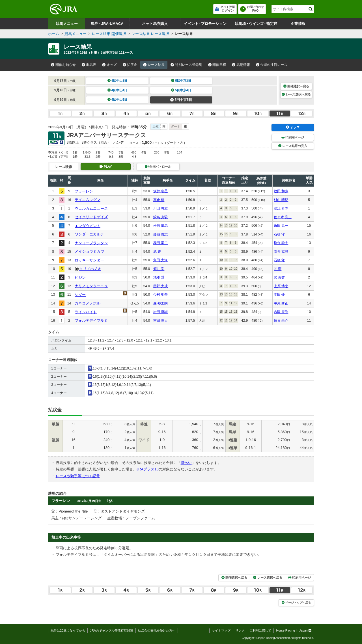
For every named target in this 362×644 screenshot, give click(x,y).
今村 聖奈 (160, 295)
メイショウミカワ (89, 251)
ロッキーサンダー (89, 260)
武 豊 (157, 252)
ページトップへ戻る (296, 603)
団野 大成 (160, 286)
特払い (186, 463)
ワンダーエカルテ (89, 234)
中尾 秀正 (281, 303)
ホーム (54, 34)
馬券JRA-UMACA (107, 24)
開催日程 (217, 65)
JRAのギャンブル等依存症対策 (112, 630)
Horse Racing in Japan (294, 630)
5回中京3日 (181, 81)
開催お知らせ (63, 65)
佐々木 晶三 (283, 217)
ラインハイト (86, 312)
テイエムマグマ (88, 200)
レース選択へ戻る (296, 94)
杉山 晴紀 (281, 200)
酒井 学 (159, 269)
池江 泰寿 (281, 208)
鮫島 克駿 (160, 217)
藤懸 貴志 (160, 234)
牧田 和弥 (281, 191)
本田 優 (279, 295)
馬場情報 (241, 65)
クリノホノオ (90, 269)
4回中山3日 (118, 81)
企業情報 (298, 24)
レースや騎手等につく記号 (78, 476)
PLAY (106, 167)
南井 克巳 (281, 252)
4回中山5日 (118, 100)
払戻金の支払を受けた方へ (157, 630)
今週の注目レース (272, 65)
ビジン (80, 277)
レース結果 (154, 65)
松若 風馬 (160, 226)
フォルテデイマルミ (91, 320)
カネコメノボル (88, 303)
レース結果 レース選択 (150, 34)
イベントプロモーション (205, 24)
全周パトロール (158, 167)
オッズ (109, 65)
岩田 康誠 (160, 312)
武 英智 (279, 277)
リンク (240, 630)
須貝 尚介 (281, 321)
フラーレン (84, 191)
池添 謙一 (160, 277)
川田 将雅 (160, 208)
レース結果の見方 (293, 146)
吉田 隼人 (160, 321)
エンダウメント (88, 226)
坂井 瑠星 (160, 191)
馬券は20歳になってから (68, 630)
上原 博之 (281, 286)
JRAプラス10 (148, 469)
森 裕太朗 (160, 303)
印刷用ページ (293, 137)
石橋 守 (279, 234)
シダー (80, 295)
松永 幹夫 (281, 243)
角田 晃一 (281, 226)
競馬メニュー (67, 24)
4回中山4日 (118, 90)
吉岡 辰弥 (281, 312)
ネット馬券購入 (155, 24)
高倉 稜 (159, 200)
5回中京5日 (181, 100)
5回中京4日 (181, 90)
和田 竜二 (160, 243)
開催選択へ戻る (296, 86)
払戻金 (130, 65)
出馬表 (89, 65)
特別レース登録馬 (186, 65)
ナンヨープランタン (91, 243)
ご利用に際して (260, 630)
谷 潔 (278, 269)
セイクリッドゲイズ (91, 217)
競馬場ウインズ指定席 (256, 24)
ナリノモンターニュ (91, 286)
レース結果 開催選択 (109, 34)
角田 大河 (160, 260)
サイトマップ (221, 630)
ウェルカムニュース (91, 208)
